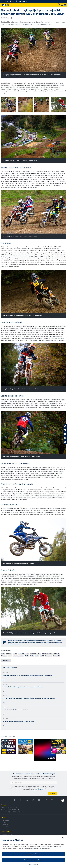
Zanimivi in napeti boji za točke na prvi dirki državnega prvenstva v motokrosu (27, 676)
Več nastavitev (33, 864)
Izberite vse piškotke (34, 854)
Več (4, 680)
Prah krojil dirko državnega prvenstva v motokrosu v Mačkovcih (23, 687)
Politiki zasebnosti (39, 790)
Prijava (53, 793)
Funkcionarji (6, 824)
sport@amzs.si (20, 812)
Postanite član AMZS (8, 835)
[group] (8, 105)
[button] (62, 105)
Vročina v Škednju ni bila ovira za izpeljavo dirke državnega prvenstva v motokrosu (29, 698)
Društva (5, 822)
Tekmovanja (6, 820)
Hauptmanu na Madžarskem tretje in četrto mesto (18, 721)
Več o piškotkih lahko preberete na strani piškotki (35, 848)
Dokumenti (6, 826)
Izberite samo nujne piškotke (33, 860)
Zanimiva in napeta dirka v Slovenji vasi (15, 710)
